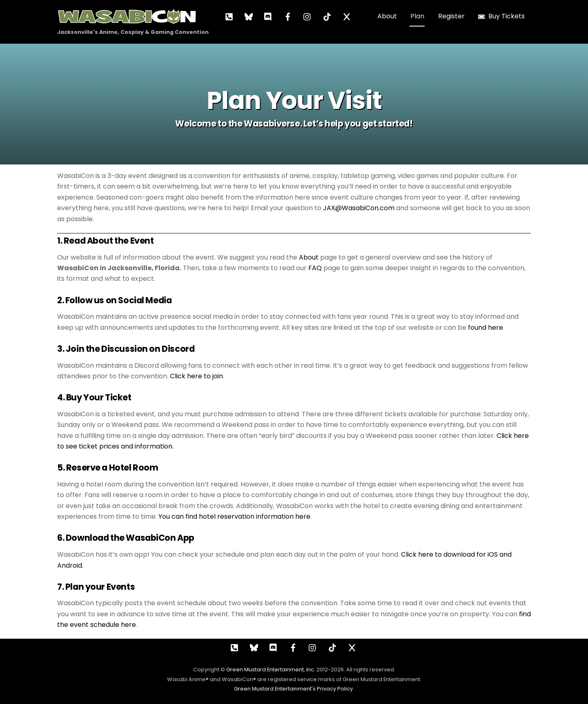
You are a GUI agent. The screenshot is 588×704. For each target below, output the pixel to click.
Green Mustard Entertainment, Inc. (271, 670)
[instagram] (307, 16)
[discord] (268, 16)
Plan (417, 16)
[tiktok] (327, 16)
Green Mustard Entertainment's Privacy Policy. (294, 689)
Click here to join (196, 376)
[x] (347, 16)
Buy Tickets (501, 16)
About (387, 16)
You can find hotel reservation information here (234, 516)
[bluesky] (249, 16)
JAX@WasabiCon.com (359, 208)
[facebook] (288, 16)
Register (451, 16)
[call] (229, 16)
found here (486, 328)
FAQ (315, 268)
